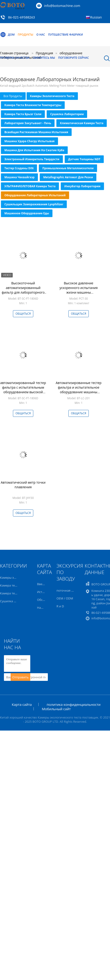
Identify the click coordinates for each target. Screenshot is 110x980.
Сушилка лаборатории (67, 114)
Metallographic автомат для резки (68, 177)
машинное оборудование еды (27, 213)
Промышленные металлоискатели (68, 168)
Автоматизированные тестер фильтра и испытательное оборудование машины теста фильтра (79, 390)
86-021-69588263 (21, 17)
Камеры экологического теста (52, 96)
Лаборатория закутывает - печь (28, 123)
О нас (41, 35)
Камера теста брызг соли (23, 114)
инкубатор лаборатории (82, 186)
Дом (7, 35)
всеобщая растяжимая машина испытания (36, 132)
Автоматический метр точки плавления (23, 485)
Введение (44, 584)
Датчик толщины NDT (84, 159)
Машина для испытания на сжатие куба (34, 150)
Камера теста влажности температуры (33, 105)
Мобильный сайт (56, 709)
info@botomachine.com (62, 6)
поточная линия (68, 590)
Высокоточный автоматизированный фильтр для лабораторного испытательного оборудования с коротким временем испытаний (23, 295)
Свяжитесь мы (44, 58)
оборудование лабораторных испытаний (35, 195)
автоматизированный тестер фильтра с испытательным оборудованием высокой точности (23, 390)
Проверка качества (15, 58)
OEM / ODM (65, 598)
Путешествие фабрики (65, 35)
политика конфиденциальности (74, 704)
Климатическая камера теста (82, 123)
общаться (23, 314)
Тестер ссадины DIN (19, 168)
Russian (96, 17)
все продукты (13, 96)
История (43, 592)
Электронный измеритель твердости (32, 159)
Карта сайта (22, 704)
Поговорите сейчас (74, 58)
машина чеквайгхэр (19, 177)
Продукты (26, 35)
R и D (60, 606)
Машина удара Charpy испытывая (29, 141)
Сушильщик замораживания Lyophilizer (34, 204)
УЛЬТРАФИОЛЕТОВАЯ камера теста (30, 186)
